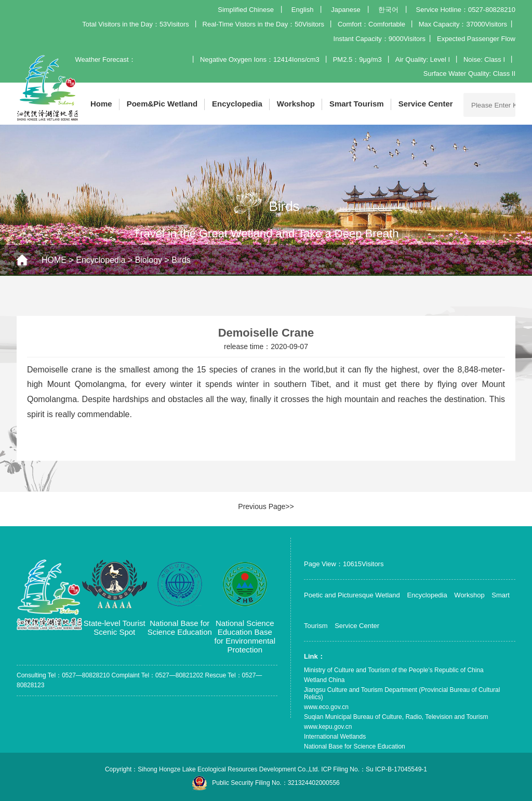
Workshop (296, 104)
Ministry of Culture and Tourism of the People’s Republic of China (394, 670)
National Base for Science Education (355, 746)
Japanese (345, 10)
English (303, 10)
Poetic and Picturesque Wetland (352, 595)
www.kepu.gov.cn (328, 727)
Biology (149, 260)
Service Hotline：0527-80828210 (465, 10)
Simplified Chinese (246, 10)
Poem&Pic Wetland (162, 104)
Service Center (426, 104)
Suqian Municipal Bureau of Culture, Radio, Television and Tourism (396, 717)
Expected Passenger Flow (476, 39)
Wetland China (324, 680)
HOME (54, 260)
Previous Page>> (266, 506)
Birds (181, 260)
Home (101, 104)
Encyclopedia (237, 104)
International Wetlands (335, 737)
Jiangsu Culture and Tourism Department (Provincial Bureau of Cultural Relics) (402, 693)
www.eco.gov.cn (326, 707)
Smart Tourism (357, 104)
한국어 (388, 10)
